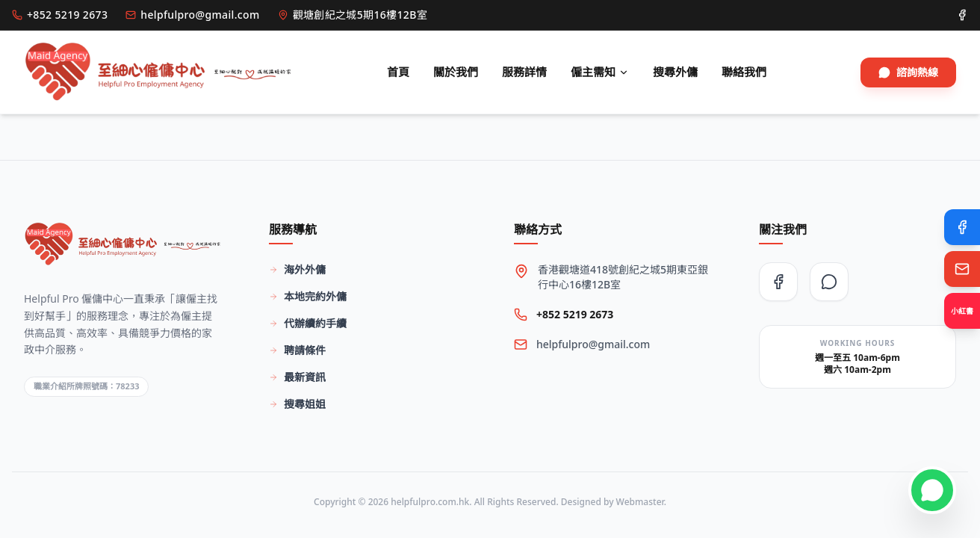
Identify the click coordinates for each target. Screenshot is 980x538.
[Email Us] (962, 269)
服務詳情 (524, 72)
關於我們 (456, 72)
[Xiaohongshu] (962, 311)
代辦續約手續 (308, 323)
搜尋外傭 (675, 72)
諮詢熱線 (908, 72)
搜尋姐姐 (297, 404)
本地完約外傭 (308, 296)
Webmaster (640, 502)
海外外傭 (297, 269)
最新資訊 (297, 377)
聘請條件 (297, 350)
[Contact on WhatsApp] (932, 490)
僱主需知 (600, 72)
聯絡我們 (744, 72)
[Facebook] (962, 227)
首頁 (398, 72)
